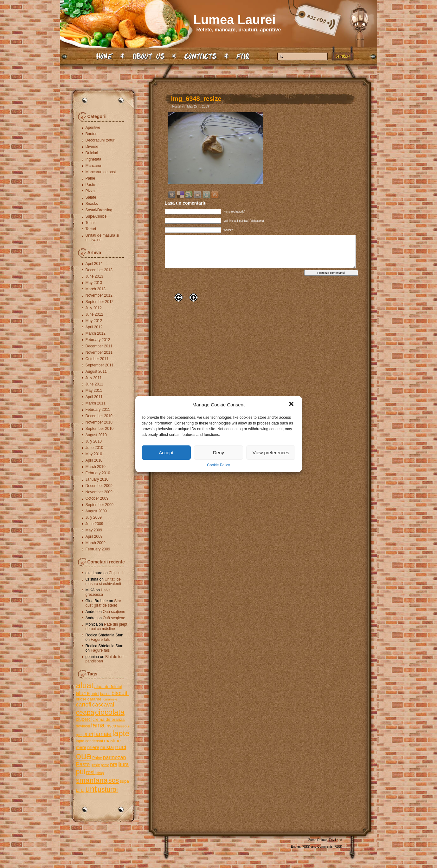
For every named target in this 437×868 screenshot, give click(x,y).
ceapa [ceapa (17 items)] (85, 712)
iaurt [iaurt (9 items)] (88, 734)
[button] (292, 404)
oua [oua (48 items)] (84, 756)
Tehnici (91, 223)
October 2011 (97, 359)
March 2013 (96, 289)
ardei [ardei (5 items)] (95, 694)
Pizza (90, 191)
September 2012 (100, 302)
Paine (90, 178)
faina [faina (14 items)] (98, 725)
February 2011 (98, 410)
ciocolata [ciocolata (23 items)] (110, 712)
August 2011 (96, 372)
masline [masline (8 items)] (112, 741)
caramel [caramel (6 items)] (95, 699)
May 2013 (94, 283)
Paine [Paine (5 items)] (97, 758)
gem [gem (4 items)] (79, 735)
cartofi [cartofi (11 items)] (84, 705)
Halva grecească (98, 592)
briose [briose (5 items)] (81, 699)
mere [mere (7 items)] (81, 747)
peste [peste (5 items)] (95, 765)
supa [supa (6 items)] (124, 781)
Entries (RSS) (301, 847)
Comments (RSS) (330, 847)
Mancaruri (94, 166)
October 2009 (97, 498)
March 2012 (96, 333)
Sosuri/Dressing (99, 210)
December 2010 (99, 416)
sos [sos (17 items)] (114, 780)
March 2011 (96, 403)
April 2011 (94, 397)
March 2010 (96, 467)
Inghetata (93, 159)
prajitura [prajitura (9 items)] (119, 764)
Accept (166, 453)
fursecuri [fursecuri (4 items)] (124, 726)
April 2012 (94, 327)
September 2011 (100, 365)
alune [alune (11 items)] (83, 693)
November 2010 (99, 422)
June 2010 (94, 448)
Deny (218, 453)
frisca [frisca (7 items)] (111, 726)
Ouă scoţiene (114, 612)
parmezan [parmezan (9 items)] (115, 757)
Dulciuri (92, 153)
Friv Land (336, 840)
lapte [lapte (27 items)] (121, 733)
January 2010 (97, 479)
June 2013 (94, 276)
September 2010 (100, 429)
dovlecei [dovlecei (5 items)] (83, 726)
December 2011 (99, 346)
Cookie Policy (218, 465)
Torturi (91, 229)
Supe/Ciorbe (96, 216)
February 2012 (98, 340)
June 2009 (94, 524)
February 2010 (98, 473)
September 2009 (100, 505)
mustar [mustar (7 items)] (107, 747)
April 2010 (94, 460)
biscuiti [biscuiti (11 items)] (120, 693)
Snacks (92, 204)
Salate (91, 197)
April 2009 (94, 536)
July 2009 (94, 517)
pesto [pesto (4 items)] (105, 765)
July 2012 (94, 308)
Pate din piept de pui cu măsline (106, 627)
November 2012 (99, 295)
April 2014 (94, 264)
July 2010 (94, 441)
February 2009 (98, 549)
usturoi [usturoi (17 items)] (108, 789)
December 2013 (99, 270)
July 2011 (94, 378)
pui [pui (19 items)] (81, 772)
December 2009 (99, 486)
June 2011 (94, 384)
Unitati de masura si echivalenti (102, 238)
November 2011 (99, 352)
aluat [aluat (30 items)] (85, 685)
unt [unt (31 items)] (91, 789)
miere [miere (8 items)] (93, 747)
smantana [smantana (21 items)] (92, 780)
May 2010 (94, 454)
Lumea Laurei (235, 20)
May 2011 (94, 391)
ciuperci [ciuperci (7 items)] (84, 719)
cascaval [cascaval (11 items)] (103, 705)
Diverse (92, 147)
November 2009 (99, 492)
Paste (90, 185)
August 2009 (96, 511)
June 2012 (94, 314)
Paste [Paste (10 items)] (83, 764)
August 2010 (96, 435)
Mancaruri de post (101, 172)
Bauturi (92, 134)
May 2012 (94, 321)
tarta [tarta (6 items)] (80, 790)
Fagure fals (100, 640)
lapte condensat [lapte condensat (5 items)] (90, 741)
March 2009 (96, 543)
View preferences (271, 453)
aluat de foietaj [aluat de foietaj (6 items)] (108, 687)
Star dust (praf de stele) (103, 603)
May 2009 (94, 530)
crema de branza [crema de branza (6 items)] (109, 719)
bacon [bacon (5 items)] (105, 694)
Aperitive (93, 128)
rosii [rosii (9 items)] (91, 772)
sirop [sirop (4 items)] (100, 773)
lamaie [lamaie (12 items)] (103, 734)
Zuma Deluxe (318, 840)
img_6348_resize (196, 99)
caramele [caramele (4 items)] (110, 699)
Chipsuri (116, 573)
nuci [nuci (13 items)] (121, 747)
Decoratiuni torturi (101, 140)
